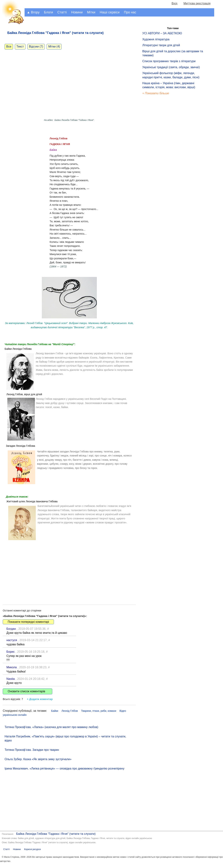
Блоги (49, 12)
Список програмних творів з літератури (169, 61)
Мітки (91, 12)
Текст (20, 46)
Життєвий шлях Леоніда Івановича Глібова (32, 501)
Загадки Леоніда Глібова (20, 446)
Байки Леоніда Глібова (18, 349)
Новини (77, 12)
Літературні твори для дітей (161, 45)
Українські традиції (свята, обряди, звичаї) (171, 67)
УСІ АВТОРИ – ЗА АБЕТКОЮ (162, 33)
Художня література (156, 39)
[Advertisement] (69, 570)
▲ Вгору (33, 12)
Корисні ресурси (32, 849)
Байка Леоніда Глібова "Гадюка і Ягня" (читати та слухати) (56, 834)
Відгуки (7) (36, 46)
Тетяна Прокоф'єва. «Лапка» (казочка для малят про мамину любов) (51, 727)
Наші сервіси (110, 12)
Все (9, 46)
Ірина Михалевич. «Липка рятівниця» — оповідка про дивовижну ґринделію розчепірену (64, 769)
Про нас (130, 12)
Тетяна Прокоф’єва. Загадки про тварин (32, 750)
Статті (62, 12)
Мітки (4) (54, 46)
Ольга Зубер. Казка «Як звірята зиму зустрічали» (38, 759)
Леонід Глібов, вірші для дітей (24, 394)
